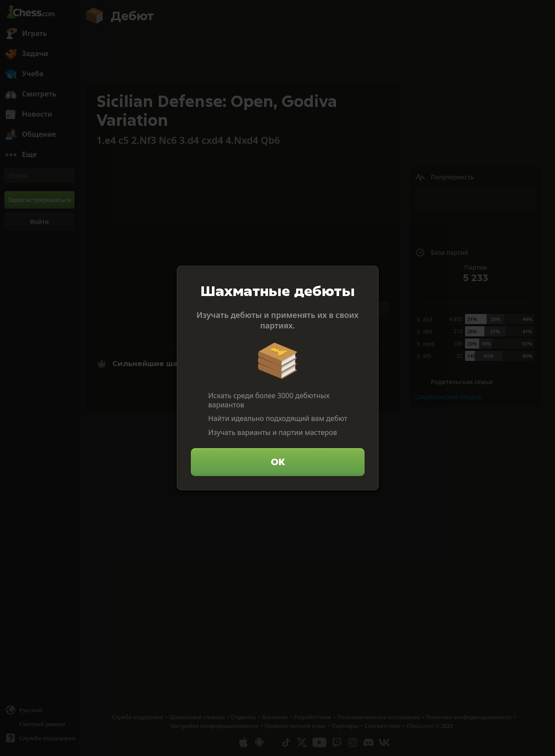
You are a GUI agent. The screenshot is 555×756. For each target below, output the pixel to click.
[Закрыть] (368, 276)
